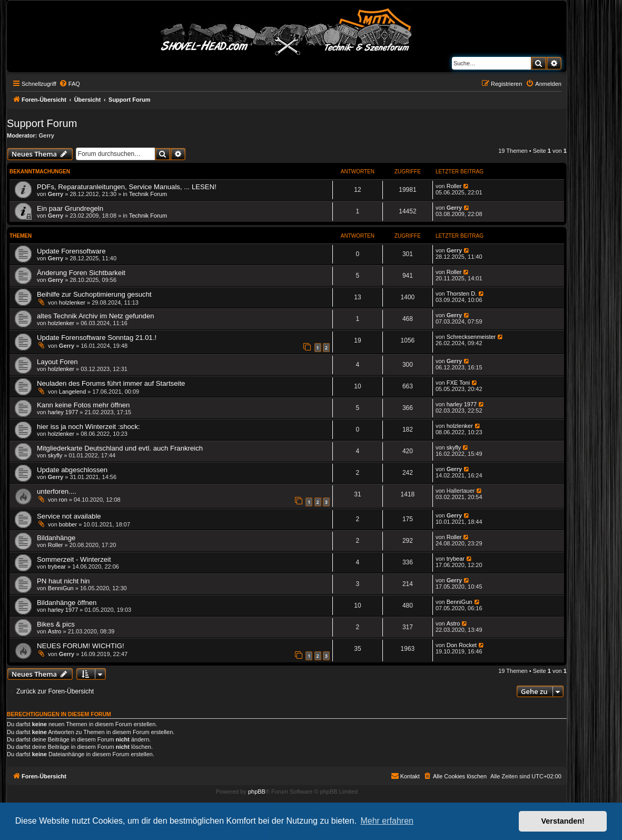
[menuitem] (70, 84)
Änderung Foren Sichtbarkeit (81, 273)
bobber (68, 524)
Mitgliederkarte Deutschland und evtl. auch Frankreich (120, 448)
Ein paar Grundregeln (70, 208)
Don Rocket (462, 645)
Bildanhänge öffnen (67, 603)
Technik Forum (148, 194)
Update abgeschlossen (72, 470)
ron (63, 500)
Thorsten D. (462, 294)
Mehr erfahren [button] (387, 821)
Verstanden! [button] (563, 821)
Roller (454, 186)
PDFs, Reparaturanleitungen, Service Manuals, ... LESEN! (127, 187)
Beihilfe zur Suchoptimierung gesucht (94, 294)
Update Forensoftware (71, 251)
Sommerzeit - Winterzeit (74, 559)
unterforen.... (57, 491)
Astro (55, 631)
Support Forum (42, 123)
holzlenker (72, 302)
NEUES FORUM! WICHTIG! (81, 646)
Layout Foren (57, 362)
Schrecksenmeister (471, 337)
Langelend (72, 392)
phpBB (257, 792)
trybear (57, 566)
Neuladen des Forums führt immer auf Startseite (111, 383)
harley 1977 (63, 412)
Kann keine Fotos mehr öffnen (83, 405)
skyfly (55, 455)
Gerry (47, 135)
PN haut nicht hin (63, 581)
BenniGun (61, 588)
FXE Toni (458, 383)
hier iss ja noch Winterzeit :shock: (88, 427)
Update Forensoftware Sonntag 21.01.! (97, 338)
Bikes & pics (56, 624)
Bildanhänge (56, 538)
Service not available (69, 516)
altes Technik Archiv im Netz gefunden (96, 316)
